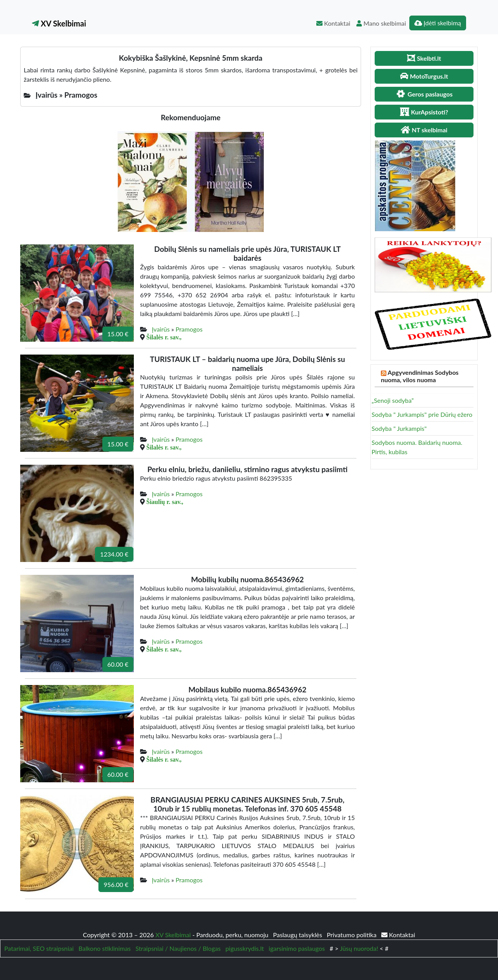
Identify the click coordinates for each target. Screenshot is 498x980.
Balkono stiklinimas (105, 948)
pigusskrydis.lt (245, 948)
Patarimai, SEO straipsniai (39, 948)
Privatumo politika (352, 935)
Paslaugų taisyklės (298, 935)
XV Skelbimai (59, 23)
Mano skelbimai (381, 23)
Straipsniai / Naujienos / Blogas (178, 948)
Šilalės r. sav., (164, 337)
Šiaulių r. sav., (165, 502)
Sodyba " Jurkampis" (399, 428)
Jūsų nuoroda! (359, 948)
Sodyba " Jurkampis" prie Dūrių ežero (422, 414)
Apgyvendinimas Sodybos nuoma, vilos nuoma (420, 376)
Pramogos (189, 329)
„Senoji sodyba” (393, 400)
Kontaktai (333, 23)
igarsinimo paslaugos (297, 948)
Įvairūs (161, 329)
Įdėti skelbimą (438, 23)
